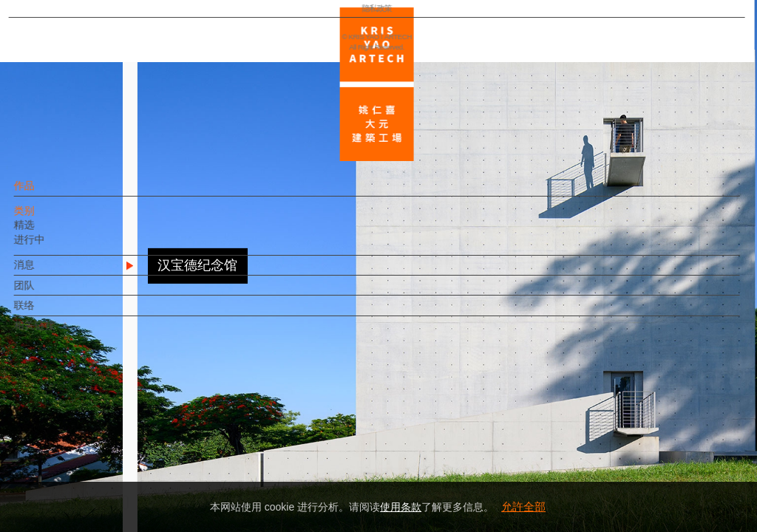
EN (101, 434)
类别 (50, 218)
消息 (50, 272)
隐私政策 (76, 477)
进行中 (55, 247)
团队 (50, 293)
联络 (50, 313)
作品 (50, 193)
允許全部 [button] (523, 507)
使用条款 (401, 507)
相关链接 (60, 332)
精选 (50, 232)
